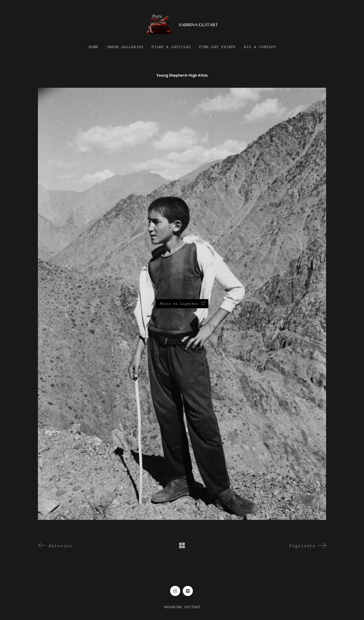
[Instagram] (175, 591)
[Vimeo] (188, 591)
